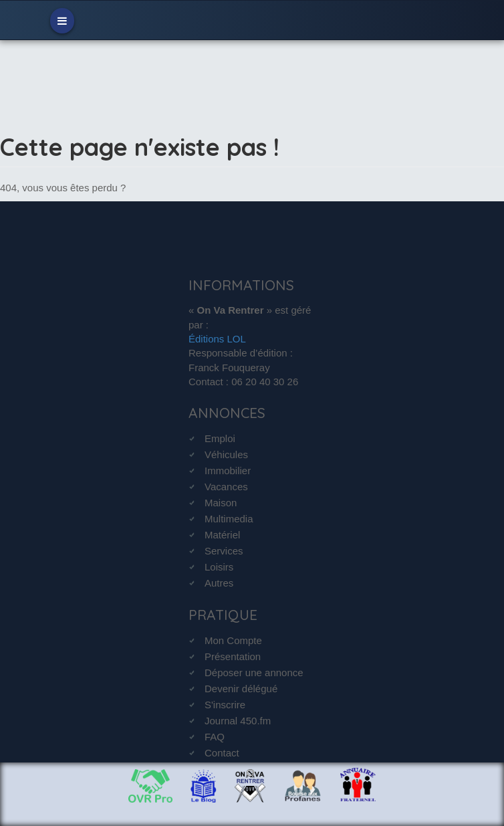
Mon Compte (233, 640)
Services (224, 551)
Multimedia (229, 519)
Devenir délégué (241, 689)
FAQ (215, 737)
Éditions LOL (217, 339)
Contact (222, 753)
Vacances (226, 487)
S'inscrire (225, 705)
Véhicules (226, 454)
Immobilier (228, 471)
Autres (219, 583)
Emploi (220, 438)
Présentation (233, 656)
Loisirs (219, 567)
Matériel (222, 535)
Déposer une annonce (254, 673)
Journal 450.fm (238, 721)
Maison (221, 503)
